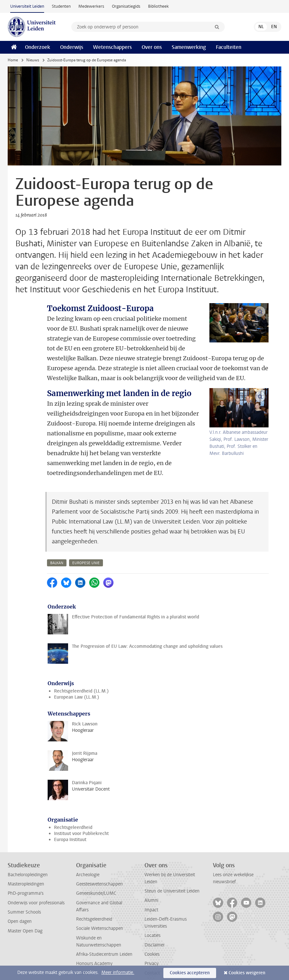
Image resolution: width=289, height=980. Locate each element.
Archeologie (88, 845)
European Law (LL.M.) (77, 667)
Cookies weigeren (247, 973)
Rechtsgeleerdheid (73, 798)
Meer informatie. (118, 972)
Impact (151, 880)
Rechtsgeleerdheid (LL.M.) (81, 661)
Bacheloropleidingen (28, 845)
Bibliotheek (158, 6)
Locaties (152, 906)
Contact (152, 943)
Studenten (61, 6)
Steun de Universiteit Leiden (172, 861)
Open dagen (20, 892)
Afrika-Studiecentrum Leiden (104, 925)
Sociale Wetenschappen (100, 899)
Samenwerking (189, 47)
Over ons (152, 47)
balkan (57, 533)
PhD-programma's (26, 864)
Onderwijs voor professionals (36, 873)
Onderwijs (72, 47)
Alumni (151, 871)
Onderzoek (38, 47)
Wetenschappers (112, 47)
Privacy (152, 934)
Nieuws (33, 60)
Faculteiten (229, 47)
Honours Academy (94, 934)
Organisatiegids (126, 6)
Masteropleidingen (26, 854)
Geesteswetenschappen (99, 854)
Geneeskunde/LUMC (96, 864)
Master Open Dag (25, 901)
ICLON (82, 943)
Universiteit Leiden (27, 6)
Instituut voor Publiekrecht (81, 804)
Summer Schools (24, 882)
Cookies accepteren (190, 973)
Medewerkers (91, 6)
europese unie (86, 533)
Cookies (152, 925)
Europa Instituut (70, 810)
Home (13, 60)
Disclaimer (155, 915)
